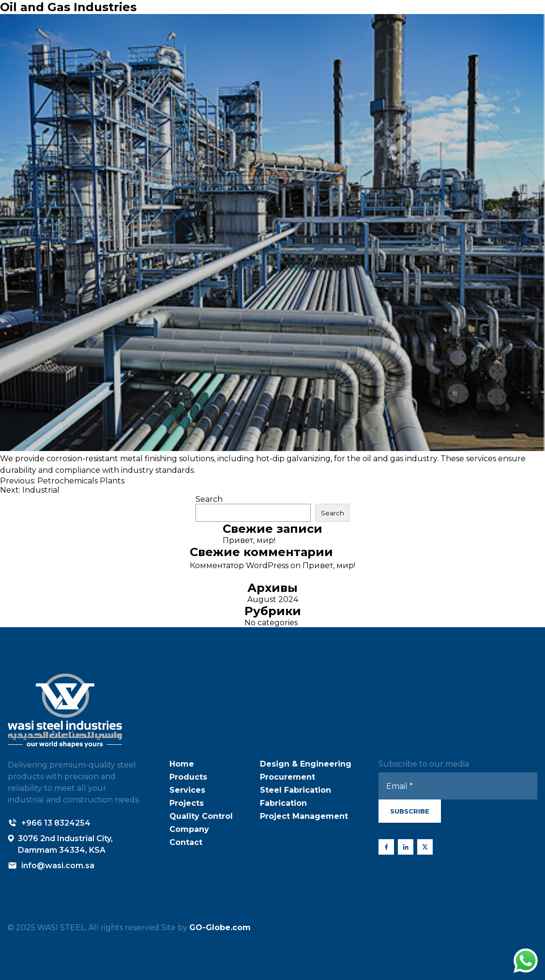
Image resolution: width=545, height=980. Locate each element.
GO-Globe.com (220, 927)
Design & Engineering (306, 764)
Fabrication (283, 803)
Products (188, 777)
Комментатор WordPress (239, 565)
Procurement (288, 777)
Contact (186, 842)
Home (182, 764)
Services (187, 790)
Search (209, 499)
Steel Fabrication (295, 790)
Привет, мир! (249, 540)
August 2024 (273, 599)
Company (189, 829)
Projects (187, 803)
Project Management (304, 816)
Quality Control (201, 816)
